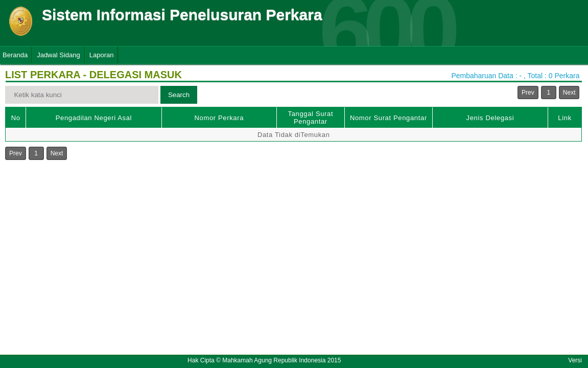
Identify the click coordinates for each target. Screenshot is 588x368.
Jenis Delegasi (490, 118)
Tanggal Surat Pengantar (311, 118)
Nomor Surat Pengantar (389, 118)
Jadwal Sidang (58, 55)
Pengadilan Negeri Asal (94, 118)
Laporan (102, 55)
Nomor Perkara (219, 118)
